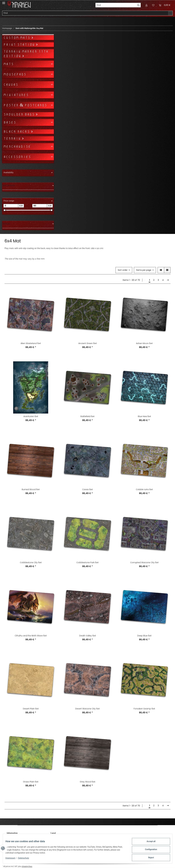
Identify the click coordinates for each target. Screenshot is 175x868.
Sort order (123, 270)
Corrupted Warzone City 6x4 (144, 562)
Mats (8, 64)
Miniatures (16, 95)
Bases (10, 122)
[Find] (116, 5)
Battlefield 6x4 (87, 416)
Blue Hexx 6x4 (144, 416)
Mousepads (15, 74)
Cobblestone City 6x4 (31, 562)
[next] (168, 280)
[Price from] (11, 206)
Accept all (149, 843)
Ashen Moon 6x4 (144, 343)
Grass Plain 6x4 (31, 782)
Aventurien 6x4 (31, 416)
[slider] (4, 210)
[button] (146, 5)
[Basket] (165, 5)
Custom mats (17, 38)
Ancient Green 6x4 (87, 343)
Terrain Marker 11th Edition (26, 54)
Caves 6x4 (87, 489)
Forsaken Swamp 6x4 (144, 709)
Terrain (13, 138)
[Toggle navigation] (4, 2)
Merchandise (17, 146)
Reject (149, 858)
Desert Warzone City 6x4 (87, 709)
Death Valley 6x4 (87, 636)
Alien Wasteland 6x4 (31, 343)
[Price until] (40, 206)
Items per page (144, 270)
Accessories (17, 157)
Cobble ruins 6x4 (144, 489)
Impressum (12, 859)
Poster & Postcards (25, 105)
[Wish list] (153, 5)
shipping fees (27, 867)
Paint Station (20, 45)
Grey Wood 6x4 (87, 782)
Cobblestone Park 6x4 (87, 562)
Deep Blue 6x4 (144, 636)
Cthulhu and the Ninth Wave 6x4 (31, 636)
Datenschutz (25, 859)
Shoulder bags (20, 114)
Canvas (11, 85)
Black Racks (17, 132)
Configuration (149, 851)
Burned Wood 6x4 (31, 489)
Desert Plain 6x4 (31, 709)
